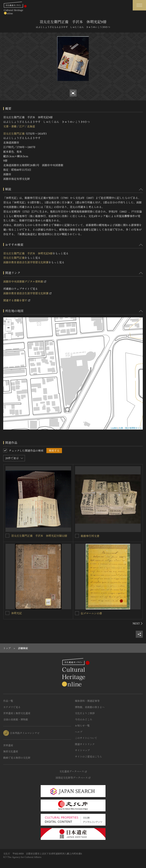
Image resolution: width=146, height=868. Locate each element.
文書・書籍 (10, 126)
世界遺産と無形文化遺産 (17, 713)
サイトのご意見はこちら (88, 756)
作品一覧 (8, 701)
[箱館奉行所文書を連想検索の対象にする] (77, 536)
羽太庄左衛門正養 (14, 133)
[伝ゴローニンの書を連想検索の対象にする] (77, 613)
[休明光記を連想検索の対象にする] (7, 613)
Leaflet (114, 428)
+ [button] (8, 322)
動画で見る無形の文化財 (17, 758)
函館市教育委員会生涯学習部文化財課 (26, 262)
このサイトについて (86, 738)
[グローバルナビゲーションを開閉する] (139, 5)
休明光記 (17, 613)
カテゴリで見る (12, 707)
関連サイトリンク (85, 744)
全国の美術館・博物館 (16, 719)
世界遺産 (8, 745)
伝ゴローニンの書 (91, 613)
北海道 (31, 126)
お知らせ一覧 (82, 725)
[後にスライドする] (138, 623)
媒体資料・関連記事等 (87, 701)
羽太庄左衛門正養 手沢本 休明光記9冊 (28, 253)
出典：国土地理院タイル (130, 428)
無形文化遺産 (11, 751)
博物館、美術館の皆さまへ (90, 707)
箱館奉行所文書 (90, 536)
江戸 (22, 126)
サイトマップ (82, 750)
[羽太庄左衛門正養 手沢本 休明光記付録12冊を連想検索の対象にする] (7, 536)
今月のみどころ (84, 719)
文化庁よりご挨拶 (85, 713)
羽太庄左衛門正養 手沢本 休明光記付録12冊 (39, 536)
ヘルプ (79, 732)
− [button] (8, 328)
